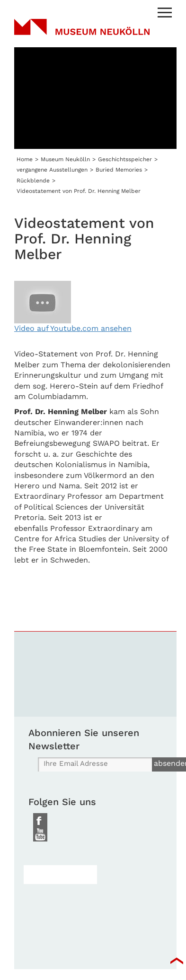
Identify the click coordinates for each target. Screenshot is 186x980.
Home (25, 159)
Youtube (40, 834)
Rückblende (33, 181)
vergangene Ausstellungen (52, 170)
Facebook (40, 820)
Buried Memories (119, 170)
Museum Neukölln (82, 33)
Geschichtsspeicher (125, 159)
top (177, 961)
